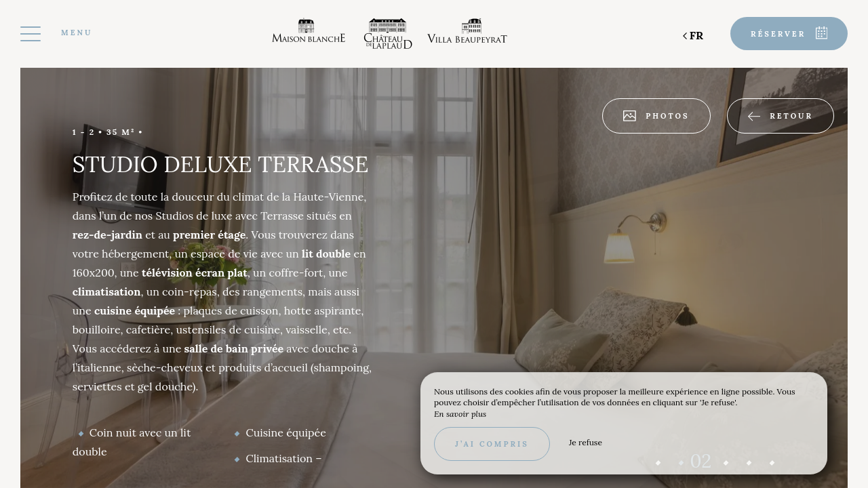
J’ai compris (492, 444)
